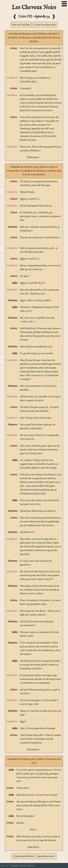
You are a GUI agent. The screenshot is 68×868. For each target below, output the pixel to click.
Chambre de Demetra (20, 34)
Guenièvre (12, 78)
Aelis (15, 283)
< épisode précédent (23, 856)
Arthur (14, 48)
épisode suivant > (46, 856)
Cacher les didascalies (45, 25)
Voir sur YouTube (21, 25)
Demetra (13, 227)
